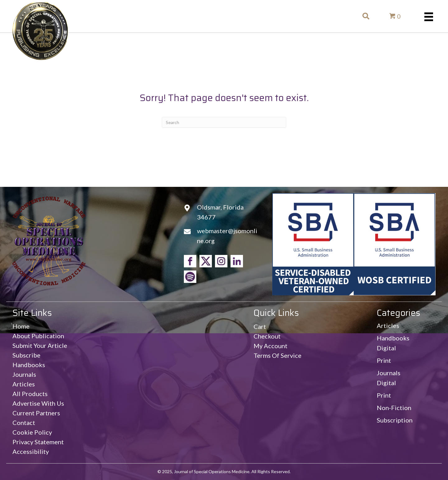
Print (384, 360)
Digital (386, 348)
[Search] (224, 122)
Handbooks (393, 338)
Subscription (395, 420)
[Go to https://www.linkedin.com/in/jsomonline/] (237, 261)
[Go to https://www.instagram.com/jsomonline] (221, 261)
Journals (389, 373)
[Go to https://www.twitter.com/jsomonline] (206, 261)
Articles (388, 325)
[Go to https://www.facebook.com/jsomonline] (190, 261)
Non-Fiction (394, 408)
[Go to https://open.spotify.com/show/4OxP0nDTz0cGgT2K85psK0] (190, 277)
